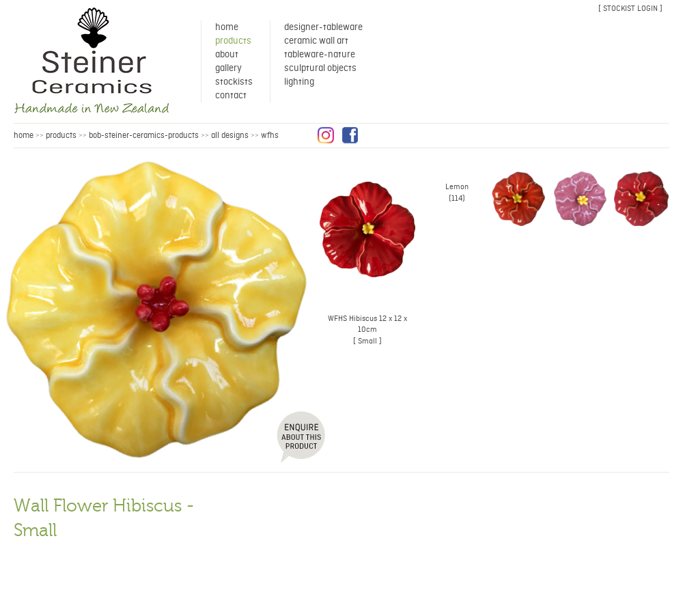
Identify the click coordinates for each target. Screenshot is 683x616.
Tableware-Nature (320, 55)
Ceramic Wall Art (316, 41)
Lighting (299, 82)
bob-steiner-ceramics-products (144, 136)
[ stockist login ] (630, 9)
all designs (230, 136)
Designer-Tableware (323, 27)
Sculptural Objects (320, 68)
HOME (24, 136)
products (61, 136)
